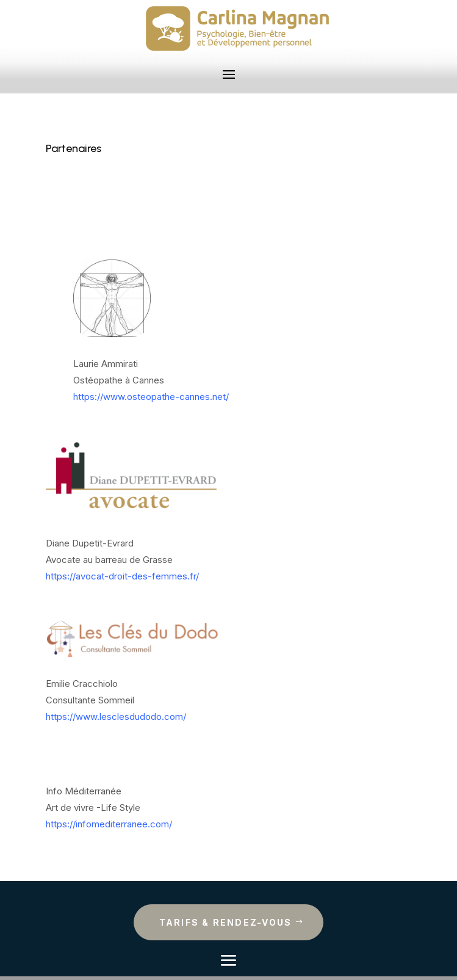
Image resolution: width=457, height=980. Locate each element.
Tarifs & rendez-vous (226, 922)
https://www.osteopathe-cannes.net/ (151, 397)
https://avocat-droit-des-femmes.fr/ (122, 576)
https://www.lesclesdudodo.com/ (116, 717)
